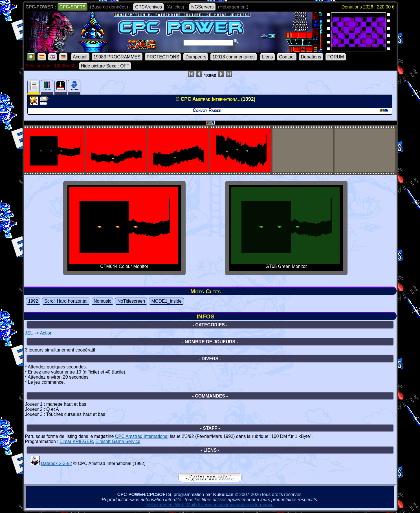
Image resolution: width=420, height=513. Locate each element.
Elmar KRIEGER (76, 441)
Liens (267, 57)
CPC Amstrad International (142, 436)
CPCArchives (149, 7)
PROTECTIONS (163, 57)
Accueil (80, 57)
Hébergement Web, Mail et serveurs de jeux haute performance (210, 505)
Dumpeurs (196, 57)
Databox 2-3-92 (56, 463)
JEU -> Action (39, 333)
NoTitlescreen (131, 301)
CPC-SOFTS (72, 7)
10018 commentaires (233, 57)
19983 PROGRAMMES (117, 57)
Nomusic (102, 301)
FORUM (336, 57)
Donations (311, 57)
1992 (33, 301)
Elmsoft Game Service (118, 441)
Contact (287, 57)
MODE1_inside (166, 301)
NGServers (202, 7)
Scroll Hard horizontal (66, 301)
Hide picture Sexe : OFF (105, 66)
